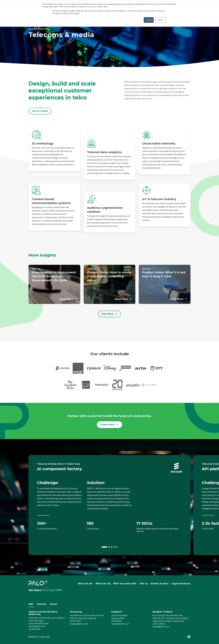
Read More (68, 299)
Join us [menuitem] (144, 584)
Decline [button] (160, 20)
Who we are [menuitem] (85, 584)
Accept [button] (149, 20)
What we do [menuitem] (103, 584)
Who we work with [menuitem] (125, 584)
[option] (109, 505)
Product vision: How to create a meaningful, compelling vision (109, 276)
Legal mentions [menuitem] (181, 584)
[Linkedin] (189, 637)
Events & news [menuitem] (160, 584)
